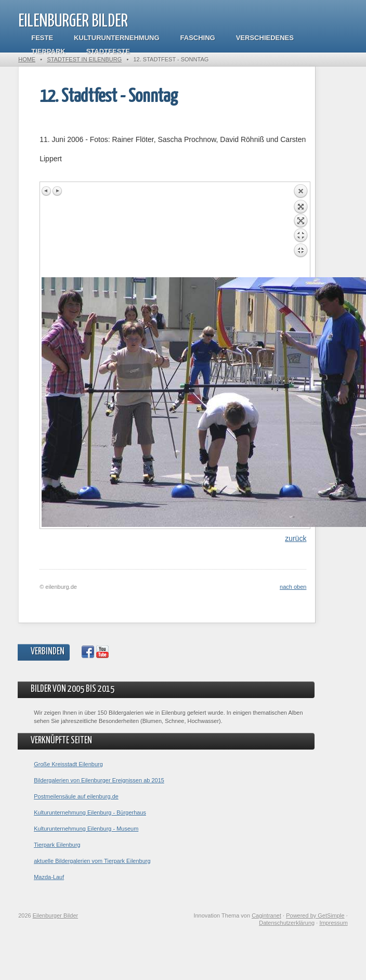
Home (27, 59)
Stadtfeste (108, 51)
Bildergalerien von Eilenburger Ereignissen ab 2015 (99, 780)
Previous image (47, 191)
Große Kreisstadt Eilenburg (68, 764)
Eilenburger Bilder (73, 22)
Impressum (333, 923)
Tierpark (48, 51)
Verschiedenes (265, 38)
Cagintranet (266, 915)
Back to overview (300, 230)
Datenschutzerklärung (287, 923)
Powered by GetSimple (315, 915)
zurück (296, 538)
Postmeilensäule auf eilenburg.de (76, 796)
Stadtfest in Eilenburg (84, 59)
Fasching (198, 38)
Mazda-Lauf (49, 877)
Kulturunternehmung (116, 38)
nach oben (293, 587)
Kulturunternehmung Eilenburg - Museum (86, 829)
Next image (57, 191)
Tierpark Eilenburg (57, 845)
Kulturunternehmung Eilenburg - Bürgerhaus (90, 813)
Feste (42, 38)
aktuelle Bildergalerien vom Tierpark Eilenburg (92, 861)
